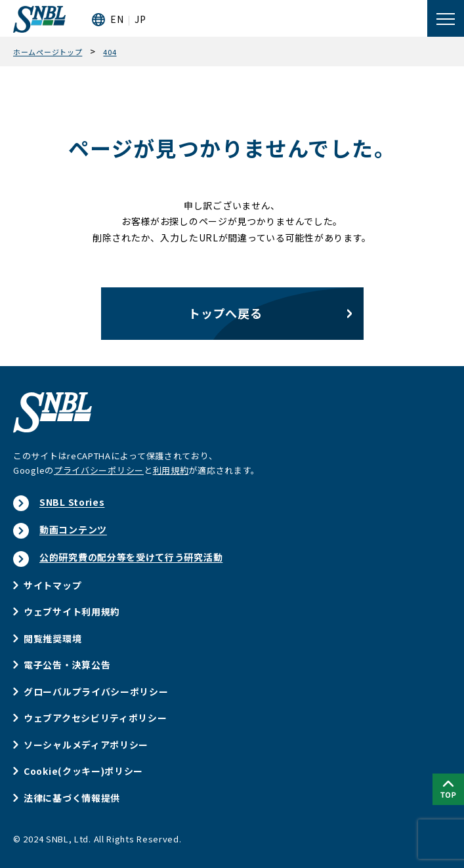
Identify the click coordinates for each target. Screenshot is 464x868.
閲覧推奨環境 (53, 638)
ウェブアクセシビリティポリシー (95, 718)
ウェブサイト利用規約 (72, 611)
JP (140, 19)
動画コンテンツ (73, 529)
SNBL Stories (72, 502)
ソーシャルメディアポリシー (86, 745)
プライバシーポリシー (99, 470)
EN (117, 19)
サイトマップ (53, 585)
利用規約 (171, 470)
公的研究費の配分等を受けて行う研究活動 (131, 557)
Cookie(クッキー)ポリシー (83, 771)
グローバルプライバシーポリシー (96, 692)
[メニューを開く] (446, 18)
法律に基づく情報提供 (72, 798)
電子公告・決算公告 (67, 665)
